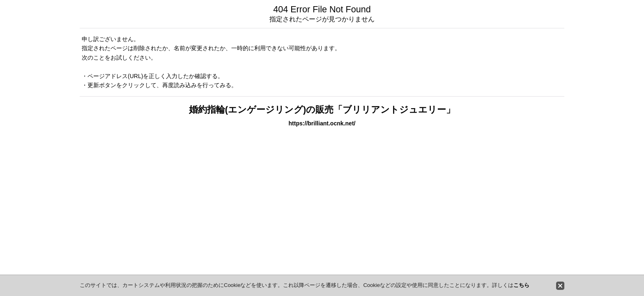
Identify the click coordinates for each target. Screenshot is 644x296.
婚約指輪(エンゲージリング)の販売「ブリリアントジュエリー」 (322, 110)
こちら (521, 285)
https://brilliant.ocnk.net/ (322, 123)
